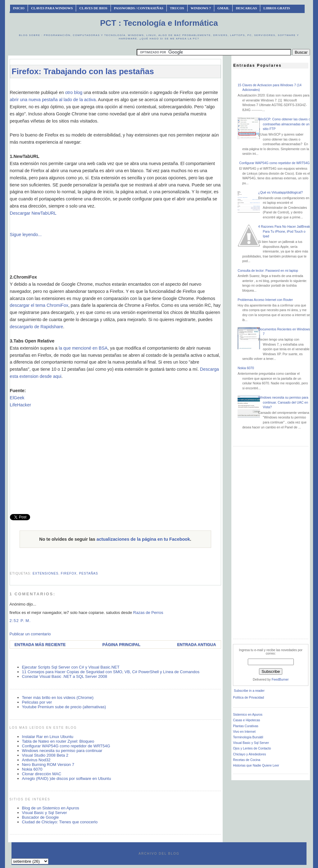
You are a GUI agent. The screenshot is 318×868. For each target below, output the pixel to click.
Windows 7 (201, 8)
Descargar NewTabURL (33, 213)
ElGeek (17, 398)
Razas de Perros (148, 613)
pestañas (88, 573)
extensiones (45, 573)
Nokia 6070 (32, 769)
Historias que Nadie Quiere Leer (256, 765)
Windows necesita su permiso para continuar (62, 751)
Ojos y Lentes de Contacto (252, 748)
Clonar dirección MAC (42, 774)
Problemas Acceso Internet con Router (265, 300)
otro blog (74, 92)
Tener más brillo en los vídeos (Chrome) (58, 698)
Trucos (177, 8)
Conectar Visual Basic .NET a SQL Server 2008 (65, 676)
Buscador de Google (41, 817)
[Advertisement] (123, 86)
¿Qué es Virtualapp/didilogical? (280, 192)
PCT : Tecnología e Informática (159, 23)
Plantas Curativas (245, 726)
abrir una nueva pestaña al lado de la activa (53, 100)
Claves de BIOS (93, 8)
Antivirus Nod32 (36, 760)
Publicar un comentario (30, 634)
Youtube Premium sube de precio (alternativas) (64, 707)
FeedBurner (280, 680)
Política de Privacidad (248, 698)
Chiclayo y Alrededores (249, 754)
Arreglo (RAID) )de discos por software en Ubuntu (67, 779)
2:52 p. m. (20, 621)
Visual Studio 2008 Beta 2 (45, 755)
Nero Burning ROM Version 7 (48, 765)
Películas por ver (37, 702)
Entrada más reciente (40, 644)
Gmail (223, 8)
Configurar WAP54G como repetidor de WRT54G (66, 746)
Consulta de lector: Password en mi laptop (268, 271)
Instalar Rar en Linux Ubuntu (48, 737)
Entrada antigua (196, 644)
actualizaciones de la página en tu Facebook (143, 539)
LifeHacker (20, 405)
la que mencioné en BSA (83, 348)
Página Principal (121, 644)
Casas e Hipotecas (246, 720)
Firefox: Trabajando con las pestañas (83, 71)
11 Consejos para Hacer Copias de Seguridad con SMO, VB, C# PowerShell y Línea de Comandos (111, 672)
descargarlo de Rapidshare (37, 327)
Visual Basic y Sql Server (45, 813)
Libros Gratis (277, 8)
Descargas (246, 8)
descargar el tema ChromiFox (39, 305)
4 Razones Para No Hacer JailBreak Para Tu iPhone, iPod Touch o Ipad (284, 231)
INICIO (19, 8)
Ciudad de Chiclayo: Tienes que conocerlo (60, 822)
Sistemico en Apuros (248, 715)
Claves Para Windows (52, 8)
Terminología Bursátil (248, 737)
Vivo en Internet (244, 732)
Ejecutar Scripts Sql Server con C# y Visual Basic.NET (71, 667)
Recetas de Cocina (247, 760)
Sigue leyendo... (26, 235)
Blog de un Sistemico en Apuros (51, 808)
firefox (69, 573)
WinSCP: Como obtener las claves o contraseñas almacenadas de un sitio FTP (284, 124)
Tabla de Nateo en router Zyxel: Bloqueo (58, 741)
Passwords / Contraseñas (139, 8)
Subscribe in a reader (249, 691)
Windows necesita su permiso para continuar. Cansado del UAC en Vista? (283, 402)
